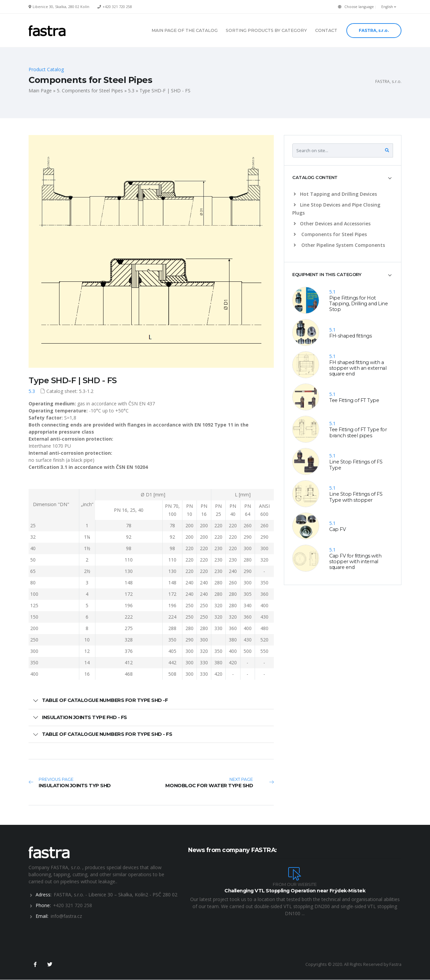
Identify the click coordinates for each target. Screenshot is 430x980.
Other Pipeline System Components (339, 245)
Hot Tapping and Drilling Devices (335, 194)
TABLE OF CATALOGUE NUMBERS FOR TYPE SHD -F (105, 700)
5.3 (131, 91)
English (389, 7)
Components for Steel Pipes (330, 234)
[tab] (343, 178)
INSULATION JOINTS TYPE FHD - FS (84, 717)
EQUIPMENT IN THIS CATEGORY (327, 274)
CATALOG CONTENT (315, 177)
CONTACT (326, 30)
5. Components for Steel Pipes (90, 91)
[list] (296, 194)
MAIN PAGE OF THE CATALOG (185, 30)
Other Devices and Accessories (332, 224)
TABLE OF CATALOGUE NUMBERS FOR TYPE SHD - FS (107, 734)
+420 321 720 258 (117, 7)
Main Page (40, 91)
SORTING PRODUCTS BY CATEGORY (266, 30)
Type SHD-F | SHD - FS (73, 380)
